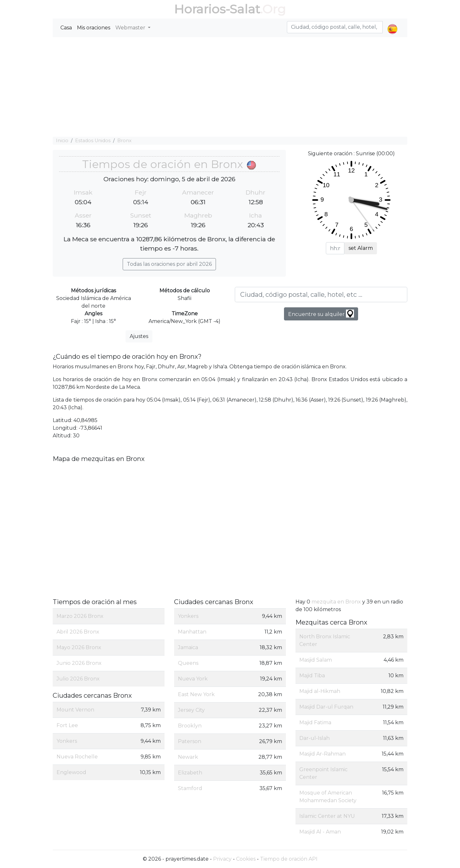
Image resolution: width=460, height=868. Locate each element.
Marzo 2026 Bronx (80, 616)
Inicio (62, 141)
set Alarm (361, 248)
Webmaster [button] (131, 28)
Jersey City (191, 710)
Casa (66, 28)
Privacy (222, 859)
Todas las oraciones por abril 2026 (169, 264)
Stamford (190, 788)
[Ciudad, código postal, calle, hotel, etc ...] (321, 295)
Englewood (71, 772)
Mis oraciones (94, 28)
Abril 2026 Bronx (78, 632)
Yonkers (67, 741)
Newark (188, 757)
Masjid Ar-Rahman (322, 754)
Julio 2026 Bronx (78, 679)
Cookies (246, 859)
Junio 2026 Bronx (79, 663)
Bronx (124, 141)
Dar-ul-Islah (314, 738)
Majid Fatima (315, 722)
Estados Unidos (93, 141)
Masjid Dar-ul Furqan (326, 707)
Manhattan (192, 632)
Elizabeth (190, 773)
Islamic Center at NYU (327, 816)
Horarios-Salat (217, 9)
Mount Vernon (75, 710)
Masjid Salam (316, 660)
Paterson (190, 741)
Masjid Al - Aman (320, 832)
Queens (188, 663)
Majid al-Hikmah (320, 691)
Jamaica (188, 647)
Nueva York (193, 679)
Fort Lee (67, 725)
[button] (392, 24)
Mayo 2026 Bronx (79, 647)
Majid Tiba (312, 676)
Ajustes (139, 336)
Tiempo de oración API (289, 859)
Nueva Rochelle (77, 757)
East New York (196, 694)
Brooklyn (190, 726)
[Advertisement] (230, 87)
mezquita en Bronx (336, 602)
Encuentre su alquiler (321, 314)
